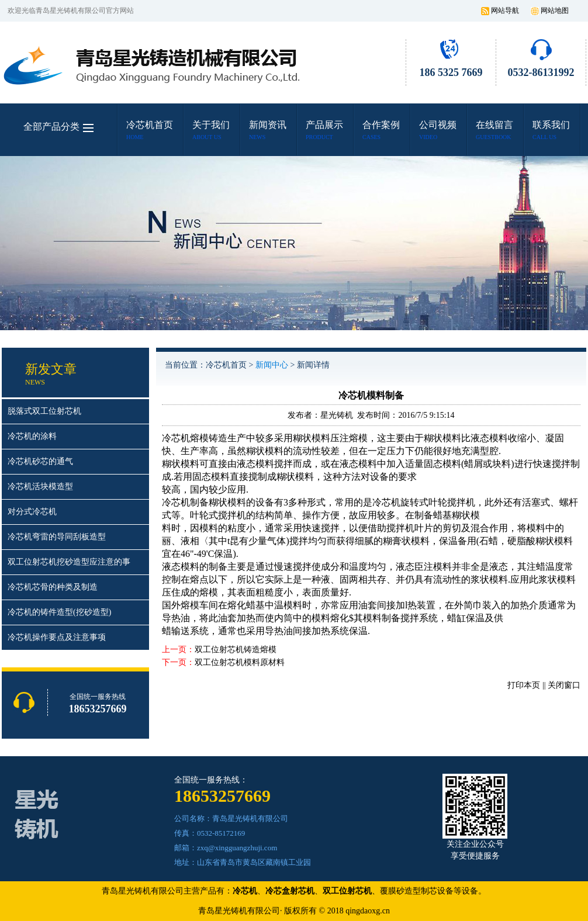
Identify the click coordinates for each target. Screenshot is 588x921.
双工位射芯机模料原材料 (240, 662)
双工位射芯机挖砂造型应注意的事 (69, 562)
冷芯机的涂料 (32, 436)
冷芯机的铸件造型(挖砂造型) (59, 612)
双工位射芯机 (347, 891)
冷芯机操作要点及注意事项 (57, 637)
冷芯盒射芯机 (290, 891)
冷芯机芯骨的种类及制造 (53, 587)
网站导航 (505, 11)
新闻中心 (272, 365)
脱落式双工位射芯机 (44, 411)
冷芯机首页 (226, 365)
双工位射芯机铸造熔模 (236, 650)
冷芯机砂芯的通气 (40, 461)
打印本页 (524, 685)
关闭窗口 (564, 685)
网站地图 (555, 11)
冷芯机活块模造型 (40, 487)
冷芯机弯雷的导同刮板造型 (57, 537)
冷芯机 (176, 502)
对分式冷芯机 (32, 512)
